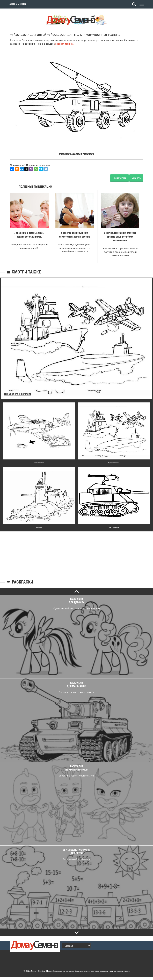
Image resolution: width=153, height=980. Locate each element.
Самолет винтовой (39, 463)
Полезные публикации (36, 187)
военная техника (107, 34)
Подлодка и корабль (114, 463)
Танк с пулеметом (114, 527)
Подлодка (39, 527)
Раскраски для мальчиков (71, 34)
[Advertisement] (77, 552)
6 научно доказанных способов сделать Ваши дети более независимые (120, 237)
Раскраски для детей (30, 34)
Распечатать (119, 178)
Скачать (136, 178)
